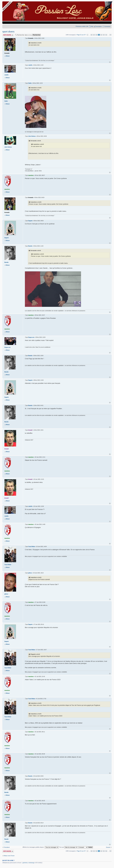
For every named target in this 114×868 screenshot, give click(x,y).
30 (96, 35)
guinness (25, 863)
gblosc (30, 573)
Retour (8, 56)
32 (101, 35)
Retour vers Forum (9, 856)
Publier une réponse (8, 35)
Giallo (30, 83)
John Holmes (32, 136)
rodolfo (30, 65)
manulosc (31, 175)
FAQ (92, 26)
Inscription (99, 26)
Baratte (30, 246)
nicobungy (31, 863)
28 (91, 35)
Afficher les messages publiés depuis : (41, 847)
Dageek (30, 221)
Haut (110, 62)
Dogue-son (31, 337)
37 (110, 35)
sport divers (8, 32)
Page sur (81, 35)
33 (104, 35)
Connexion (107, 26)
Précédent (7, 847)
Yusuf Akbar (32, 547)
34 (106, 35)
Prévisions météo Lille (82, 26)
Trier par (68, 847)
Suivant (108, 847)
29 (94, 35)
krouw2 (30, 430)
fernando (31, 38)
